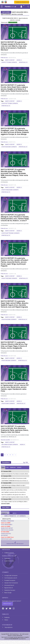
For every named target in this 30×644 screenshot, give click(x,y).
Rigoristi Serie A (9, 588)
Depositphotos (8, 627)
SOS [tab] (7, 468)
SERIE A (20, 60)
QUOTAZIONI (4, 535)
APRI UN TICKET (7, 604)
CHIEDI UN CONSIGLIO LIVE (22, 2)
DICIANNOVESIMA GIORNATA (10, 445)
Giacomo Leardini (5, 440)
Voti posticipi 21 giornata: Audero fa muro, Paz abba (16, 497)
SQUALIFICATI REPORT (7, 528)
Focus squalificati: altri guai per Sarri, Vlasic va (15, 495)
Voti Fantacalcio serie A (11, 578)
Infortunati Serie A (9, 585)
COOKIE (14, 636)
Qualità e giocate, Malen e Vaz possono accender (15, 478)
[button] (22, 6)
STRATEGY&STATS (6, 534)
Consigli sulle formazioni (11, 576)
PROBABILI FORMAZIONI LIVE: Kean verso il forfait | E (16, 481)
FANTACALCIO (24, 62)
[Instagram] (14, 608)
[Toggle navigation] (28, 7)
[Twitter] (7, 608)
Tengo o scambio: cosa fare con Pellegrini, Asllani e (16, 502)
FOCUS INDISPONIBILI (7, 525)
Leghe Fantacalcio (9, 561)
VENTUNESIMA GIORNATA (9, 361)
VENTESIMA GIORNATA (8, 404)
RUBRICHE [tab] (13, 468)
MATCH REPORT (10, 60)
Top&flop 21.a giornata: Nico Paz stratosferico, (15, 492)
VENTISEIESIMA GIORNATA (9, 147)
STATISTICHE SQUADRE (7, 530)
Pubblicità (7, 617)
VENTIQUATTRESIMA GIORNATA (11, 233)
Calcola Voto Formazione (11, 583)
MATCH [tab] (4, 513)
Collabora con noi (9, 553)
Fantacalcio (7, 558)
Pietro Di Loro (4, 58)
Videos (6, 620)
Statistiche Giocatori (10, 590)
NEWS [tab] (3, 468)
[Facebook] (3, 608)
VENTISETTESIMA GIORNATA (10, 103)
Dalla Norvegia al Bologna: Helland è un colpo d (15, 485)
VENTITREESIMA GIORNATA (10, 278)
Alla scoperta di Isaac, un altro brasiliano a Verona (16, 490)
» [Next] (15, 455)
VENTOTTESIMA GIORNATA (10, 62)
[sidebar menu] (2, 7)
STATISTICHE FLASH (6, 539)
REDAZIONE (19, 636)
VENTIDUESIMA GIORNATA (9, 319)
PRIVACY (10, 636)
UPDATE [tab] (19, 468)
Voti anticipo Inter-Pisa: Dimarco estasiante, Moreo (16, 474)
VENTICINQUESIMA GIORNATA (10, 190)
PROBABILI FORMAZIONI (7, 521)
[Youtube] (10, 608)
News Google (8, 593)
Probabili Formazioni (10, 580)
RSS (26, 462)
